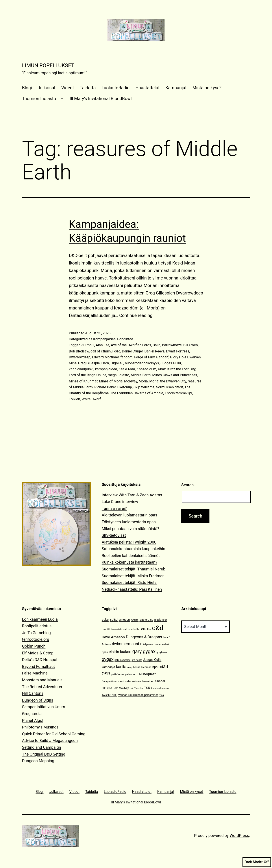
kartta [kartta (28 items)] (121, 667)
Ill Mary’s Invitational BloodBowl (101, 99)
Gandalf (162, 357)
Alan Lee (103, 345)
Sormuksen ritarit (169, 387)
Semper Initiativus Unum (44, 707)
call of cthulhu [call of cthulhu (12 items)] (132, 629)
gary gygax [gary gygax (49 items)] (144, 651)
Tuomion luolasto (39, 99)
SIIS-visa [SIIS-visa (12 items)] (107, 688)
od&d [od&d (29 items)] (163, 667)
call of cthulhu (102, 351)
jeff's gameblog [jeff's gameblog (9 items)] (123, 660)
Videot (68, 88)
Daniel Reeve (155, 351)
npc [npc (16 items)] (155, 667)
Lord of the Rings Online (88, 375)
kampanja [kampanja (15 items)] (108, 667)
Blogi (27, 88)
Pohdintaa (125, 339)
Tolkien (75, 399)
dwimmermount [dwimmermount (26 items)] (126, 644)
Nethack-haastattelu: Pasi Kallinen (132, 589)
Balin (156, 345)
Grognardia (32, 714)
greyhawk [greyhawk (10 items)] (162, 652)
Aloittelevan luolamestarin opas (130, 515)
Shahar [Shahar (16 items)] (160, 681)
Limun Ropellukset (48, 65)
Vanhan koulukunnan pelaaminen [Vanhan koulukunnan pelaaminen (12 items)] (138, 695)
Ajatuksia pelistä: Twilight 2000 (129, 542)
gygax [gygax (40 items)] (108, 659)
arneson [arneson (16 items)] (124, 620)
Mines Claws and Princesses (175, 375)
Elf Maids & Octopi (38, 653)
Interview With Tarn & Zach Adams (132, 495)
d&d (117, 351)
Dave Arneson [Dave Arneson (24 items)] (113, 637)
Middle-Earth (141, 375)
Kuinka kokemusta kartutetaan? (130, 562)
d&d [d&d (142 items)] (158, 628)
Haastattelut (148, 88)
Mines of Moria (111, 381)
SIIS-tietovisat (114, 535)
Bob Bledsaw (79, 351)
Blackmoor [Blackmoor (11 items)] (161, 620)
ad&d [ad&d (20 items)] (114, 619)
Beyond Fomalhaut (38, 666)
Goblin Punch (34, 646)
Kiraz (162, 369)
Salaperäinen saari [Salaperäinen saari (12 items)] (113, 681)
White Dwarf (91, 399)
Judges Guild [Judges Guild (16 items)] (152, 660)
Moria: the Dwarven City (168, 381)
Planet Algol (33, 720)
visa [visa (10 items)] (162, 695)
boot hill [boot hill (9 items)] (106, 629)
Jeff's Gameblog (36, 633)
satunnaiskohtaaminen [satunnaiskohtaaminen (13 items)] (140, 681)
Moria (143, 381)
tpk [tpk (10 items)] (131, 688)
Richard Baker (105, 387)
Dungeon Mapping (38, 761)
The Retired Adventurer (42, 687)
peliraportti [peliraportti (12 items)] (131, 674)
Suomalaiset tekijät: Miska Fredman (133, 576)
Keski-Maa (127, 369)
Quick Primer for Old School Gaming (54, 734)
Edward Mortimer (105, 357)
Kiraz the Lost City (181, 369)
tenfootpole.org (36, 639)
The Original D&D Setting (44, 754)
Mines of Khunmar (83, 381)
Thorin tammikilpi (178, 393)
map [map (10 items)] (130, 667)
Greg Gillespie (89, 363)
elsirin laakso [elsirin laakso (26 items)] (120, 652)
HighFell (117, 363)
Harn (105, 363)
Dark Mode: (257, 862)
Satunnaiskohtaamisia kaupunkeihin (133, 549)
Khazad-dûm (146, 369)
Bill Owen (191, 345)
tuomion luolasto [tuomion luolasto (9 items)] (160, 688)
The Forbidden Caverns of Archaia (137, 393)
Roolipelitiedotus (37, 626)
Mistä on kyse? (207, 88)
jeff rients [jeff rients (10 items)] (137, 660)
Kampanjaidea (104, 339)
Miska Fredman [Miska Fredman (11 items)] (142, 667)
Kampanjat (176, 88)
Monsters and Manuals (42, 680)
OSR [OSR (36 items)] (106, 674)
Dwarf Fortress (178, 351)
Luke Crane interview (120, 502)
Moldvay (131, 381)
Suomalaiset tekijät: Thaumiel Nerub (134, 569)
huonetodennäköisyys (142, 363)
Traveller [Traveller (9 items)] (139, 688)
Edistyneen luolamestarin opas (129, 522)
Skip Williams (144, 387)
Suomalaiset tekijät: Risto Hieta (129, 582)
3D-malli (88, 345)
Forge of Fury (144, 357)
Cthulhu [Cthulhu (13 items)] (146, 629)
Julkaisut (47, 88)
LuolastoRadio (116, 88)
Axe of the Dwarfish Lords (131, 345)
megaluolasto (119, 375)
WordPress (239, 835)
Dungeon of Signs (38, 700)
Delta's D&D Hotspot (40, 660)
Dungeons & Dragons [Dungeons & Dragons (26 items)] (144, 637)
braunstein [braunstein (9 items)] (117, 629)
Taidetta (88, 88)
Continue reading (136, 315)
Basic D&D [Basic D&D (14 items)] (146, 620)
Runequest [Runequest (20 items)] (147, 674)
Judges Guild (171, 363)
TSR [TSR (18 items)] (147, 688)
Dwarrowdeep (80, 357)
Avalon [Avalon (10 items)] (135, 620)
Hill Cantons (33, 693)
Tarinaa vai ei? (114, 508)
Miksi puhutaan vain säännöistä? (130, 529)
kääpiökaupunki (81, 369)
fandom (127, 357)
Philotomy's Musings (40, 727)
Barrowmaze (172, 345)
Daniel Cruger (132, 351)
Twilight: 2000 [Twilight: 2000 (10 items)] (109, 695)
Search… (189, 485)
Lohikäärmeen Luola (40, 619)
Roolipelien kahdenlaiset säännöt (131, 556)
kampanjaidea (106, 369)
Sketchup (125, 387)
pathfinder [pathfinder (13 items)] (117, 674)
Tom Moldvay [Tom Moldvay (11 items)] (121, 688)
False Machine (35, 673)
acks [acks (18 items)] (105, 620)
